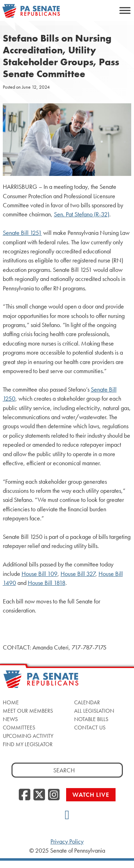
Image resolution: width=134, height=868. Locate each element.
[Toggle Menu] (125, 10)
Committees (19, 728)
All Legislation (94, 711)
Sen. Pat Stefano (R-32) (82, 214)
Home (11, 702)
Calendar (87, 702)
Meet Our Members (28, 711)
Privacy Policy (67, 841)
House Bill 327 (78, 574)
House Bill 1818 (47, 583)
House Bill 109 (40, 574)
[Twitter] (39, 795)
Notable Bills (91, 719)
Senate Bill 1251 (22, 233)
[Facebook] (25, 795)
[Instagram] (54, 795)
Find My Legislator (28, 744)
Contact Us (90, 728)
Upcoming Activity (28, 736)
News (10, 719)
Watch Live (91, 795)
